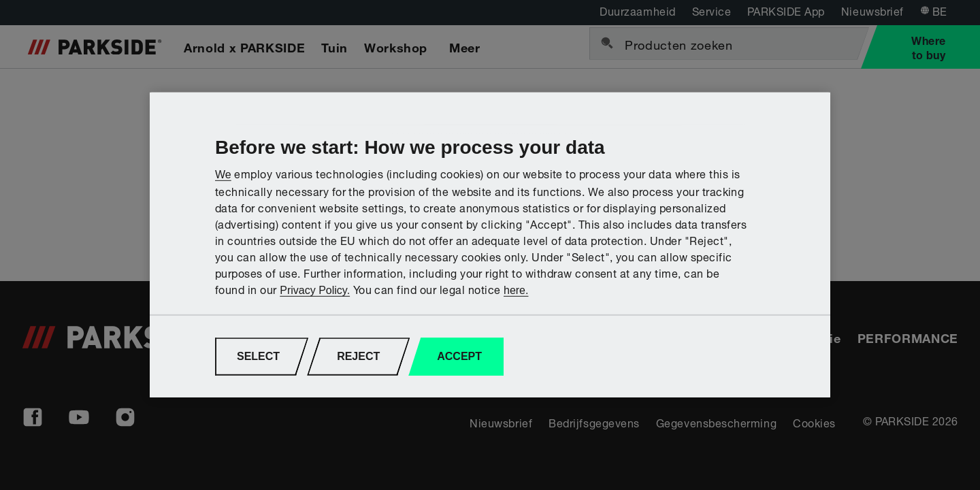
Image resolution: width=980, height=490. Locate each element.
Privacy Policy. (315, 290)
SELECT (258, 356)
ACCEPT (459, 356)
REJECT (358, 356)
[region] (490, 245)
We (223, 174)
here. (516, 290)
